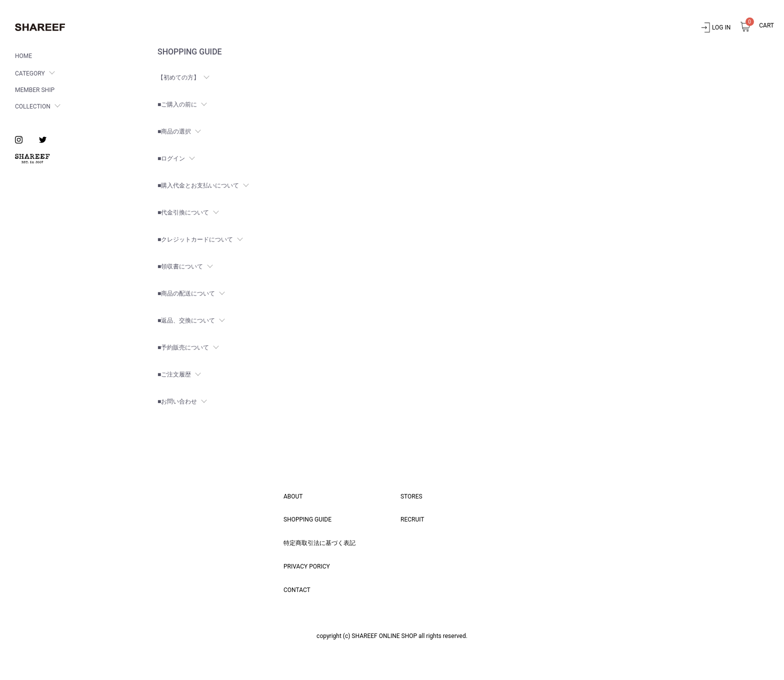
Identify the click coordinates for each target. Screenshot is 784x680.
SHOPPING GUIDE (307, 519)
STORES (411, 496)
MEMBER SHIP (35, 90)
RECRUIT (412, 519)
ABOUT (293, 496)
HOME (23, 56)
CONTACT (297, 590)
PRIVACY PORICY (307, 566)
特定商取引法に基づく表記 (319, 543)
